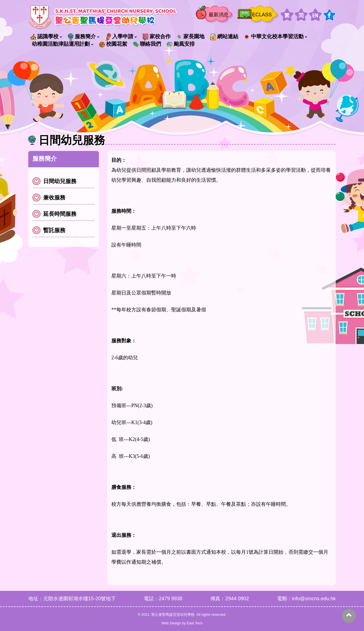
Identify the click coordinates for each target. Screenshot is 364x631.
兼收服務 (49, 197)
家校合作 (157, 37)
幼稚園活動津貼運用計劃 (61, 44)
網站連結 (224, 37)
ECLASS (262, 15)
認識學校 (44, 37)
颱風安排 (181, 44)
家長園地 (190, 37)
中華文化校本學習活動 (274, 37)
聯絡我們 (147, 44)
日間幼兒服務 (54, 181)
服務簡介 (82, 37)
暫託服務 (49, 230)
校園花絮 (113, 44)
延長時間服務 (54, 214)
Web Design (171, 623)
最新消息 (219, 15)
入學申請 (119, 37)
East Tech (195, 623)
